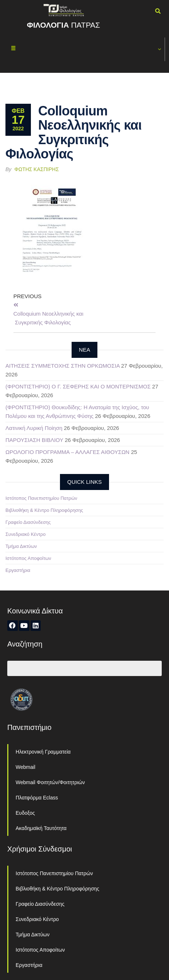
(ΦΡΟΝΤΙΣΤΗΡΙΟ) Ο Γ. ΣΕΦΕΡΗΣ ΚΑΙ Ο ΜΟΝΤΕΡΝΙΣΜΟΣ (78, 386)
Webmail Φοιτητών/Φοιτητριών (50, 782)
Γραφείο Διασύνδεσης (28, 522)
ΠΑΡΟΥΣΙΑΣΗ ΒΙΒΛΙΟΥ (34, 440)
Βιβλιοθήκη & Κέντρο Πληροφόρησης (44, 510)
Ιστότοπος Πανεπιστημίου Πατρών (41, 498)
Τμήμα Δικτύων (21, 546)
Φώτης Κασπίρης (37, 169)
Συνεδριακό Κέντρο (25, 534)
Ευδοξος (25, 813)
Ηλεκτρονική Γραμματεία (43, 752)
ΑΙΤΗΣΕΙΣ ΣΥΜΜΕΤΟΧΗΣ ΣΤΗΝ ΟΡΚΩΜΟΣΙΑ (63, 366)
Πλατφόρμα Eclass (37, 798)
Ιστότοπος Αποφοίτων (28, 558)
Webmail (25, 767)
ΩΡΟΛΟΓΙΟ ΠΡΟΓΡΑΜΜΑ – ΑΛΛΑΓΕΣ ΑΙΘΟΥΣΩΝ (67, 452)
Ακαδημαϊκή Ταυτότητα (41, 828)
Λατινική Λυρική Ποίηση (34, 428)
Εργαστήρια (18, 570)
